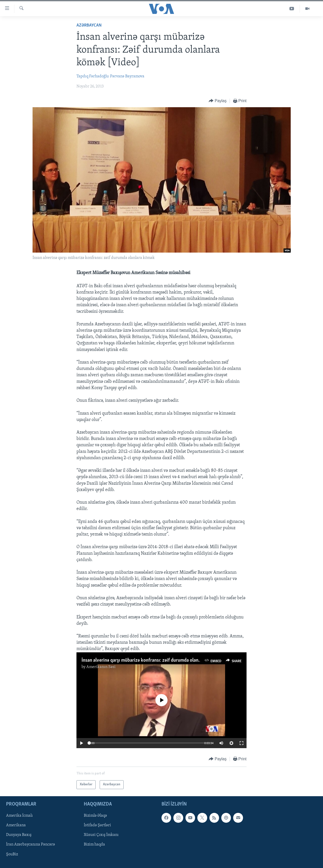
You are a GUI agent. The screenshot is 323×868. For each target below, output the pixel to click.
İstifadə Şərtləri (97, 825)
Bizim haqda (94, 844)
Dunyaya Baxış (19, 835)
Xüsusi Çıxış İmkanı (101, 835)
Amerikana (16, 825)
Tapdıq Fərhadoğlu (93, 76)
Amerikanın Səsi (101, 667)
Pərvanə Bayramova (127, 76)
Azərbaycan (89, 25)
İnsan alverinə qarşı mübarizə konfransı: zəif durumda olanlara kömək (151, 660)
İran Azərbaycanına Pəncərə (31, 844)
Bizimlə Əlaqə (95, 816)
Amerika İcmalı (19, 816)
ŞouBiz (12, 854)
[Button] (218, 101)
